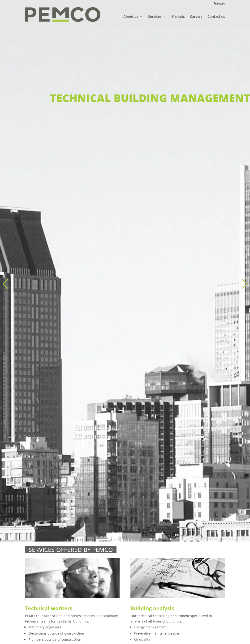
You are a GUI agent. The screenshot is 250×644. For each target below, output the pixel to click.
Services (155, 17)
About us (131, 17)
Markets (178, 17)
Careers (196, 17)
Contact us (216, 17)
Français (219, 4)
